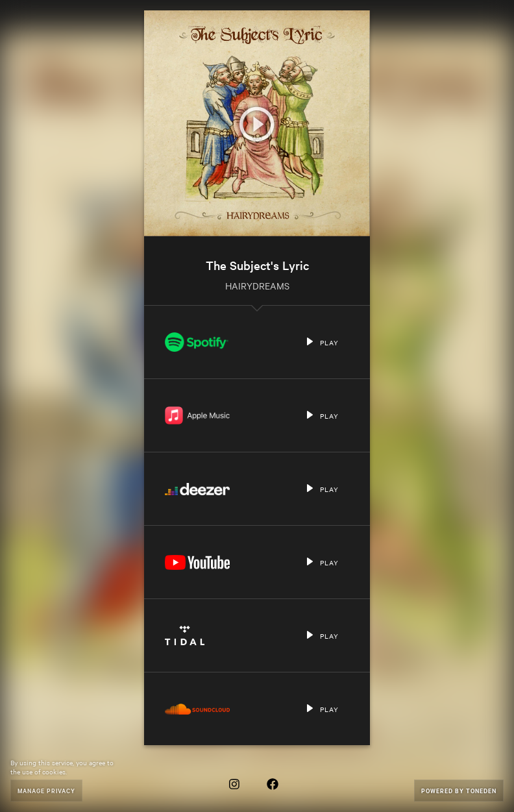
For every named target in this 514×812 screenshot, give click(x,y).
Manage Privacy (46, 790)
